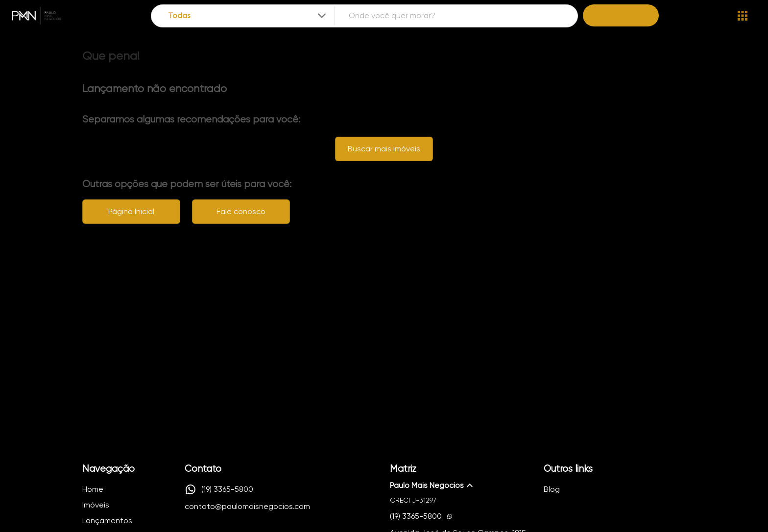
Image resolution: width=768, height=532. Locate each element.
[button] (461, 485)
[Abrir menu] (743, 16)
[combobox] (248, 16)
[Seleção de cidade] (248, 16)
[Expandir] (322, 16)
